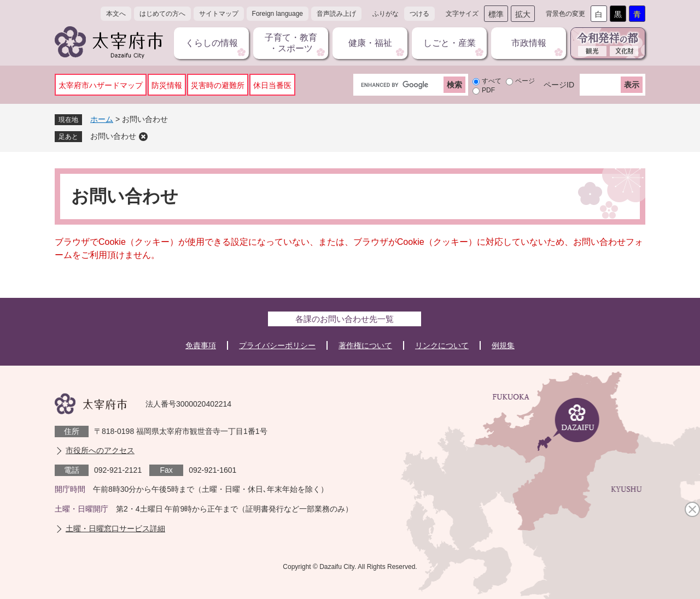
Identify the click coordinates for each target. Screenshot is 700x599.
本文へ (116, 14)
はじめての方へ (162, 14)
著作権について (365, 345)
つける (419, 14)
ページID (559, 85)
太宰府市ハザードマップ (101, 85)
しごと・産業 (450, 43)
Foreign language (278, 14)
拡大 (523, 14)
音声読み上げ (336, 14)
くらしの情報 (212, 43)
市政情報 (529, 43)
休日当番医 (272, 85)
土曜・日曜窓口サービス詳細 (115, 528)
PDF (488, 90)
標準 (496, 14)
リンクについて (442, 345)
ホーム (102, 119)
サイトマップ (219, 14)
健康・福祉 (370, 43)
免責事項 (201, 345)
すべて (492, 81)
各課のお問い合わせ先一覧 (345, 319)
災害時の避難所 (218, 85)
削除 (143, 137)
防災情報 (167, 85)
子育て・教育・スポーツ (291, 43)
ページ (525, 81)
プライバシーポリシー (277, 345)
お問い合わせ (113, 136)
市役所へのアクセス (100, 450)
